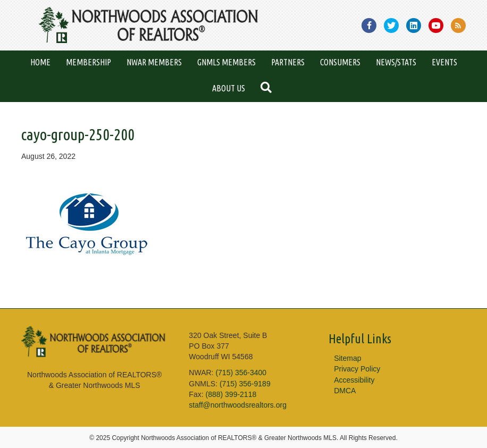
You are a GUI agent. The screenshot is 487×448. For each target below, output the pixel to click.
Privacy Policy (357, 369)
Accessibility (354, 380)
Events (444, 62)
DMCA (345, 391)
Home (40, 62)
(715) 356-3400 (241, 373)
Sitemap (347, 358)
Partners (288, 62)
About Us (229, 88)
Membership (89, 62)
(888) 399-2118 (231, 394)
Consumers (340, 62)
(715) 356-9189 (245, 384)
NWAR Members (154, 62)
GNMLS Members (226, 62)
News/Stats (396, 62)
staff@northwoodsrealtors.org (238, 405)
